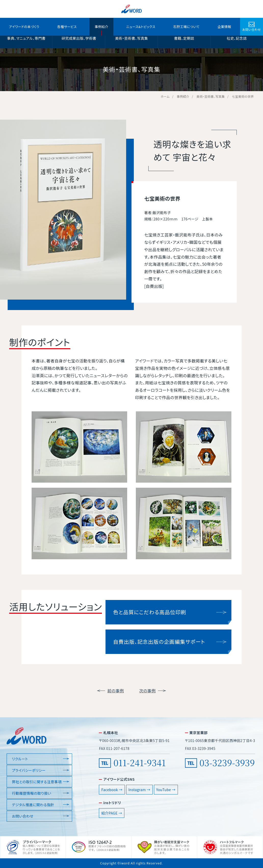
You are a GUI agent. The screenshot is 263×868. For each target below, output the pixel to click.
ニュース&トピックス (141, 27)
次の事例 (147, 691)
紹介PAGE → (112, 813)
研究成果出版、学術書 (79, 38)
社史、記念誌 (237, 38)
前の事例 (116, 691)
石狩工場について (186, 27)
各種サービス (67, 27)
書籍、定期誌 (184, 38)
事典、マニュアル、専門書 (26, 38)
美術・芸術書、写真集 (131, 38)
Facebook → (112, 790)
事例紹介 (101, 27)
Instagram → (139, 790)
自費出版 (154, 286)
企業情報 (224, 27)
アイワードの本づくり (24, 27)
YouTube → (166, 790)
